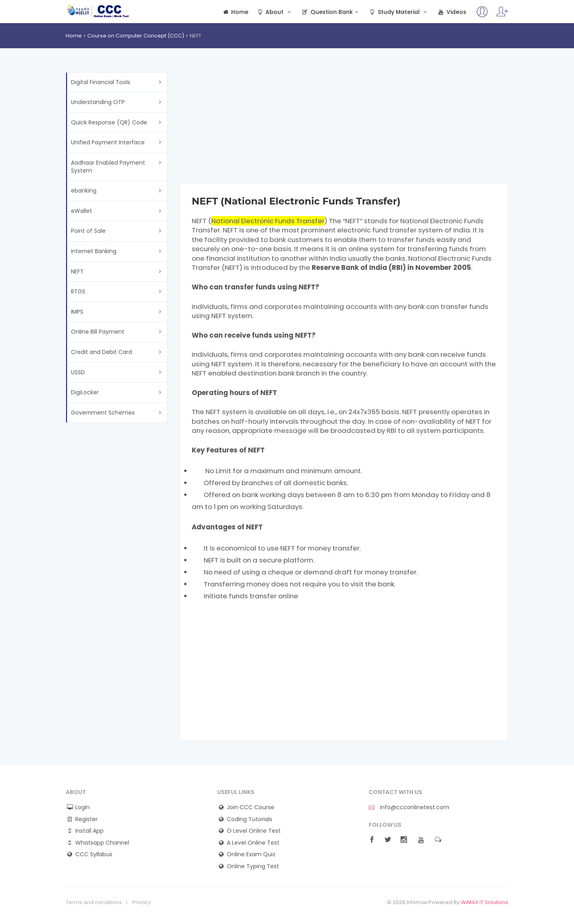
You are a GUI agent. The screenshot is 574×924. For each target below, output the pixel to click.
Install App (89, 831)
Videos (452, 12)
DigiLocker (85, 392)
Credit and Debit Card (101, 352)
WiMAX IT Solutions (485, 902)
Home (235, 12)
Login (83, 807)
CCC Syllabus (94, 854)
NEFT (77, 271)
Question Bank (331, 12)
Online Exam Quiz (251, 854)
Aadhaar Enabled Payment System (108, 167)
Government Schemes (103, 413)
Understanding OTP (98, 102)
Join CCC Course (251, 807)
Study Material (399, 12)
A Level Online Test (253, 843)
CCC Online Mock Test (98, 11)
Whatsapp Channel (102, 843)
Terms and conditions (94, 902)
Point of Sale (88, 231)
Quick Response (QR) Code (109, 122)
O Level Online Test (254, 831)
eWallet (82, 211)
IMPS (77, 312)
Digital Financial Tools (101, 82)
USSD (78, 372)
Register (86, 819)
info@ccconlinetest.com (409, 807)
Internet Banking (94, 251)
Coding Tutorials (250, 819)
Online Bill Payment (98, 332)
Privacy (142, 902)
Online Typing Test (253, 866)
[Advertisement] (344, 128)
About (275, 12)
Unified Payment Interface (108, 142)
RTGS (78, 291)
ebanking (84, 191)
